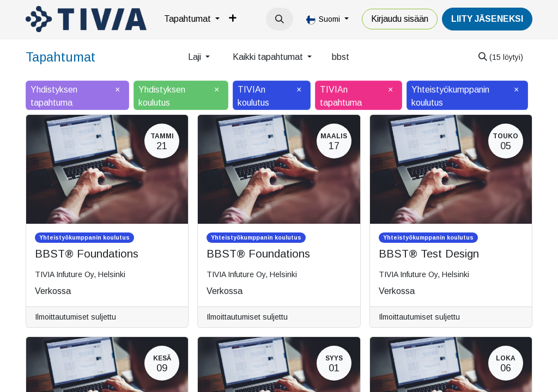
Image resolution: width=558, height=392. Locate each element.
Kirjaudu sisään (400, 19)
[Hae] (501, 57)
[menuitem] (192, 19)
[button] (280, 19)
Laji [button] (196, 57)
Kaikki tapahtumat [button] (269, 57)
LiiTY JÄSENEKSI (487, 19)
